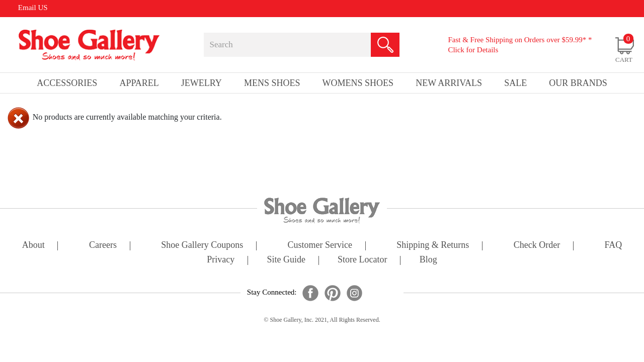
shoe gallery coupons (202, 246)
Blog (428, 260)
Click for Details (473, 50)
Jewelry (202, 83)
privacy (221, 260)
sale (515, 83)
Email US (33, 8)
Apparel (139, 83)
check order (537, 246)
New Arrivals (449, 83)
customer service (320, 246)
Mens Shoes (272, 83)
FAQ (613, 246)
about (33, 246)
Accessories (67, 83)
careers (103, 246)
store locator (362, 260)
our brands (578, 83)
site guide (286, 260)
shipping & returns (433, 246)
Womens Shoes (358, 83)
